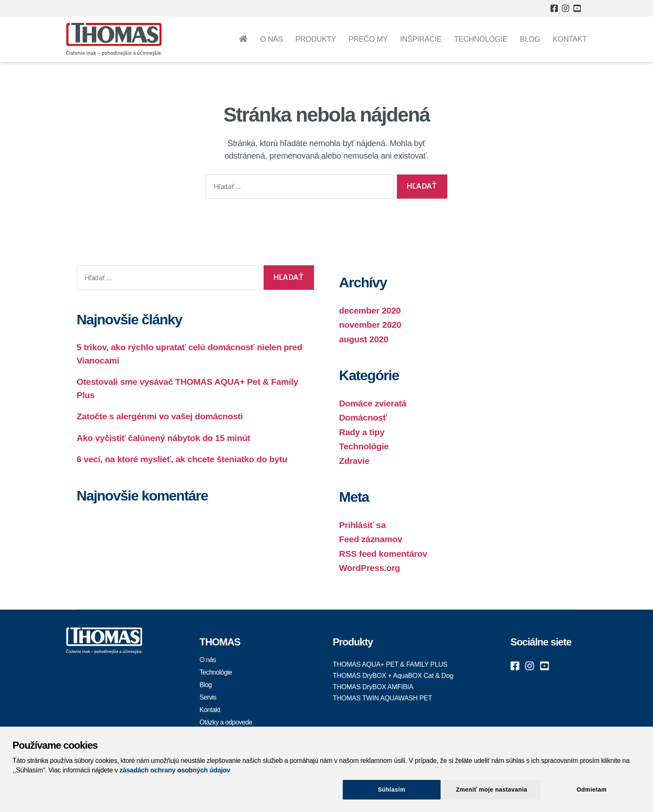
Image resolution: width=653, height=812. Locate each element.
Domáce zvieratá (373, 403)
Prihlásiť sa (362, 525)
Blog (530, 39)
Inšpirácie (421, 39)
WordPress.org (370, 568)
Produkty (316, 39)
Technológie (481, 39)
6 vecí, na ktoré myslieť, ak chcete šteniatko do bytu (182, 459)
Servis (208, 697)
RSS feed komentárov (383, 554)
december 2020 (370, 310)
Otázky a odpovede (226, 722)
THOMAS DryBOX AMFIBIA (373, 687)
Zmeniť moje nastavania (492, 790)
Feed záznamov (371, 539)
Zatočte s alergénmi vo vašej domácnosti (160, 416)
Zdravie (354, 461)
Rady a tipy (362, 432)
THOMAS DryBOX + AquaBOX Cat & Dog (393, 676)
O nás (271, 39)
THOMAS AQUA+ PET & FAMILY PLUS (390, 664)
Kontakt (570, 39)
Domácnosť (363, 417)
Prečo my (368, 39)
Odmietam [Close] (591, 790)
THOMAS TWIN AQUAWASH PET (382, 698)
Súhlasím (392, 790)
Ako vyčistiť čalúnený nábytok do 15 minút (163, 438)
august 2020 (364, 339)
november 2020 (370, 325)
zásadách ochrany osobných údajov (175, 770)
